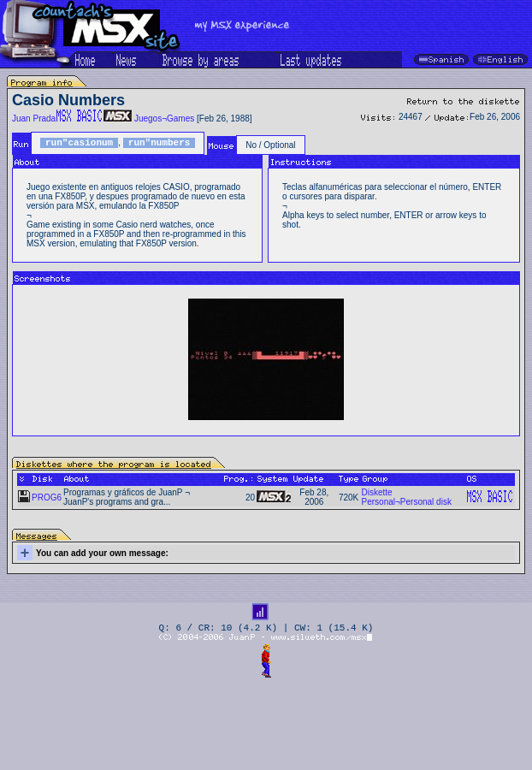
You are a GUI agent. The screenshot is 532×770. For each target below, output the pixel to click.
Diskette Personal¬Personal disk (407, 497)
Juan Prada (34, 118)
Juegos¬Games (164, 118)
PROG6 (47, 498)
